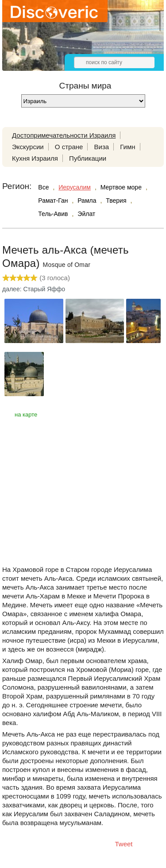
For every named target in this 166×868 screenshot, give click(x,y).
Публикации (88, 158)
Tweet (124, 844)
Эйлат (86, 214)
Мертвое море (121, 187)
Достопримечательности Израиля (64, 135)
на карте (26, 415)
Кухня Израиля (35, 158)
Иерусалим (75, 187)
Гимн (127, 147)
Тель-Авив (53, 214)
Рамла (87, 201)
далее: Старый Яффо (34, 289)
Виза (102, 147)
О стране (69, 147)
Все (43, 187)
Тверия (116, 201)
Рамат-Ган (53, 201)
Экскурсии (28, 147)
